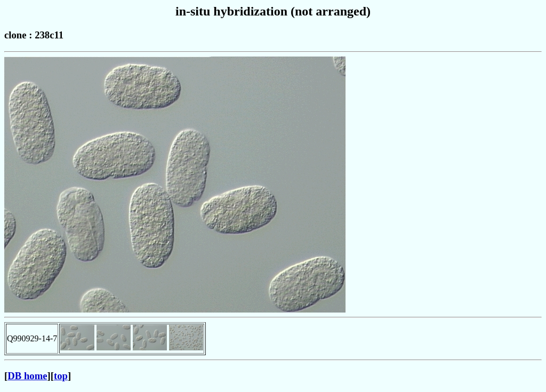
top (61, 376)
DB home (27, 376)
